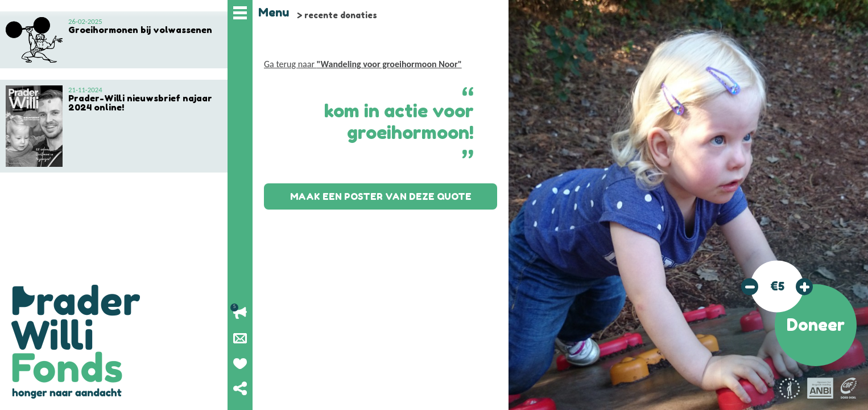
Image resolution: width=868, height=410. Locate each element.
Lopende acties (240, 313)
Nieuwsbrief (240, 338)
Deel (240, 388)
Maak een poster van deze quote (381, 196)
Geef (240, 363)
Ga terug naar (363, 64)
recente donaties (341, 15)
